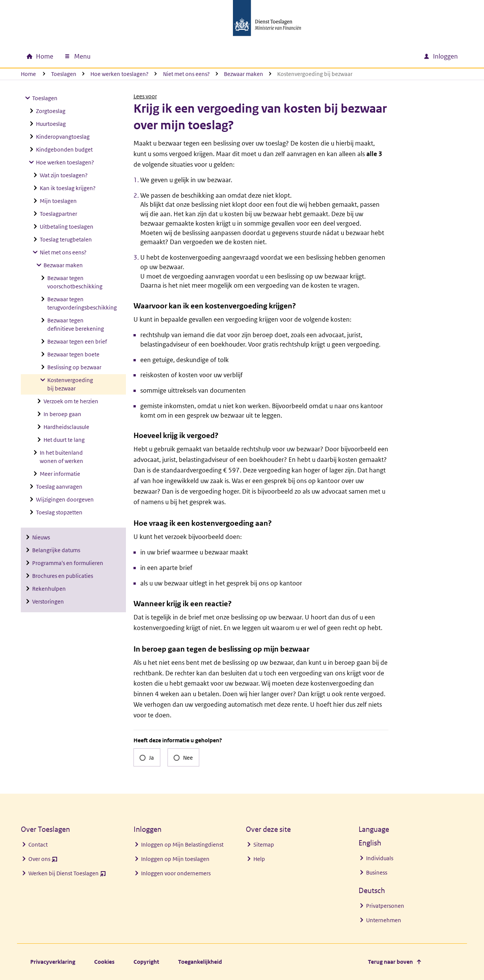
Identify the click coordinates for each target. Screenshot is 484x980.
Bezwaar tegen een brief (77, 341)
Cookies (104, 962)
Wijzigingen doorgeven (65, 499)
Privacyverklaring (53, 962)
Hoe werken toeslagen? (119, 74)
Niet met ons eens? (186, 74)
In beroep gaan (62, 414)
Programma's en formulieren (68, 563)
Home (28, 74)
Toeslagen (64, 74)
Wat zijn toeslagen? (64, 175)
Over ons (43, 861)
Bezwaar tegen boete (73, 354)
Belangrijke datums (56, 550)
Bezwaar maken (244, 74)
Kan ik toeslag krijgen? (68, 188)
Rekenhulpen (49, 589)
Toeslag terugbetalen (66, 239)
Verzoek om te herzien (71, 401)
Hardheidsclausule (66, 427)
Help (259, 859)
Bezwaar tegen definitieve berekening (76, 324)
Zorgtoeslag (51, 111)
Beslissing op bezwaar (74, 367)
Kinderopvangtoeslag (63, 137)
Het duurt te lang (64, 440)
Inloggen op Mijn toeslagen (175, 859)
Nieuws (41, 537)
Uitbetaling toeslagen (67, 227)
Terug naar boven (390, 962)
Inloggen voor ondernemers (176, 873)
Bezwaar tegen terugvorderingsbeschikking (82, 303)
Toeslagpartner (58, 214)
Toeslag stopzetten (59, 512)
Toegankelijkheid (200, 962)
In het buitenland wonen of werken (61, 457)
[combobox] (353, 56)
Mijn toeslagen (58, 201)
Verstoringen (48, 601)
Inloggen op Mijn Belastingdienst (182, 845)
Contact (38, 845)
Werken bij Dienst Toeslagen (67, 875)
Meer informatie (60, 474)
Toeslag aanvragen (59, 487)
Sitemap (264, 845)
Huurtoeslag (51, 124)
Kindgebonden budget (64, 149)
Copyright (146, 962)
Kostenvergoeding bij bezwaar (70, 384)
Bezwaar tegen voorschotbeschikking (75, 282)
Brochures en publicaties (63, 576)
